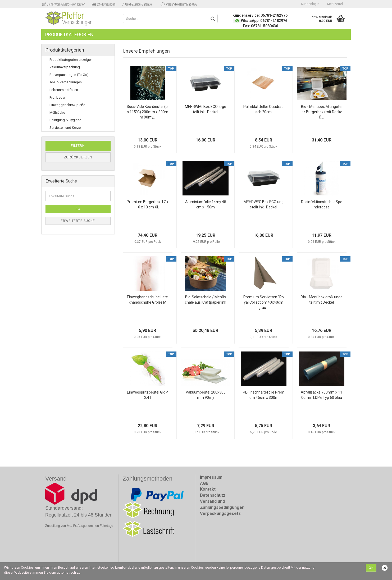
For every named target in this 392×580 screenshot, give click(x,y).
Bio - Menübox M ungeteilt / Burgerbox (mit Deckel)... (322, 112)
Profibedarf (58, 97)
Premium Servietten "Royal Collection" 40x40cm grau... (264, 302)
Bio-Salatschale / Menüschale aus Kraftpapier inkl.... (206, 302)
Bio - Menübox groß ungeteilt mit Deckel (322, 300)
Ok (371, 568)
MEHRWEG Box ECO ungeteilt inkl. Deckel (264, 204)
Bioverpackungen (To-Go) (69, 75)
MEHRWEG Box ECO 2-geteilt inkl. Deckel (206, 109)
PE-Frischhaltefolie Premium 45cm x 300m (264, 395)
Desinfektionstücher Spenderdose (322, 204)
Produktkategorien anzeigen (71, 60)
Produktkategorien (69, 35)
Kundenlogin (310, 4)
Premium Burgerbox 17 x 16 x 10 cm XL (147, 204)
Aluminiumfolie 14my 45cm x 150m (206, 204)
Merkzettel (335, 4)
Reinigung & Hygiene (65, 120)
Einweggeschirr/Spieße (67, 105)
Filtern (78, 146)
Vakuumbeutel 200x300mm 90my (206, 395)
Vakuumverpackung (65, 67)
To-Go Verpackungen (66, 82)
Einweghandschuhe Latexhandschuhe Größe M (147, 300)
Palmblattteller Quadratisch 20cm (263, 109)
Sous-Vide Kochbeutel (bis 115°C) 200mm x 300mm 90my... (148, 112)
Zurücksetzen (78, 157)
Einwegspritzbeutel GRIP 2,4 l (147, 395)
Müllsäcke (57, 113)
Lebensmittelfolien (64, 90)
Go (78, 209)
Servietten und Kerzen (66, 128)
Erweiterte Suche (78, 221)
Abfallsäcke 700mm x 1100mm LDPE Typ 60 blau (322, 395)
